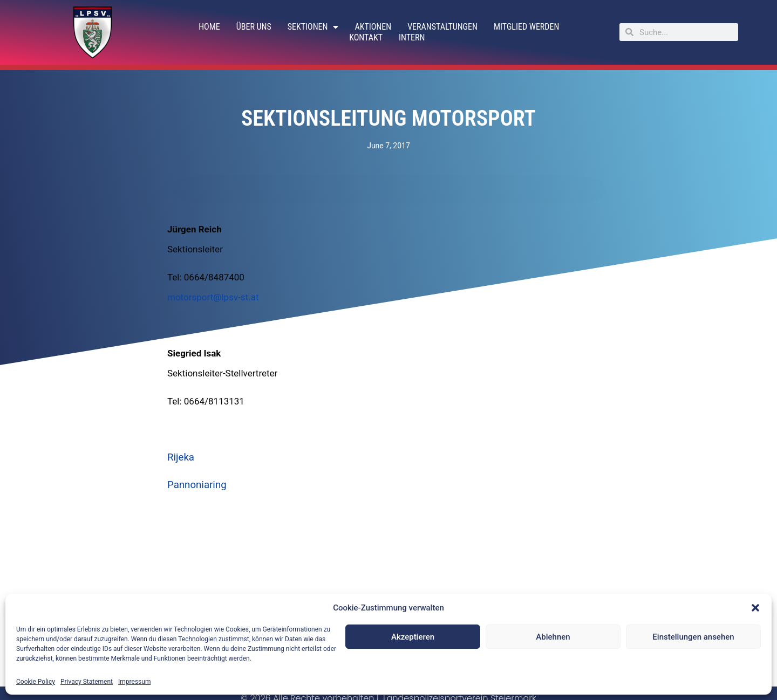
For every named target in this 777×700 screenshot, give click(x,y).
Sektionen (313, 27)
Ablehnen (553, 637)
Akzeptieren (413, 637)
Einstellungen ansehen (693, 637)
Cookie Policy (36, 682)
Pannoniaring (197, 485)
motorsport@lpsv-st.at (213, 297)
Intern (412, 37)
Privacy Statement (87, 682)
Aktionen (373, 27)
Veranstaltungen (442, 27)
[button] (755, 608)
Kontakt (366, 37)
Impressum (134, 682)
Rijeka (181, 457)
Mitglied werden (526, 27)
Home (209, 27)
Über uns (254, 27)
